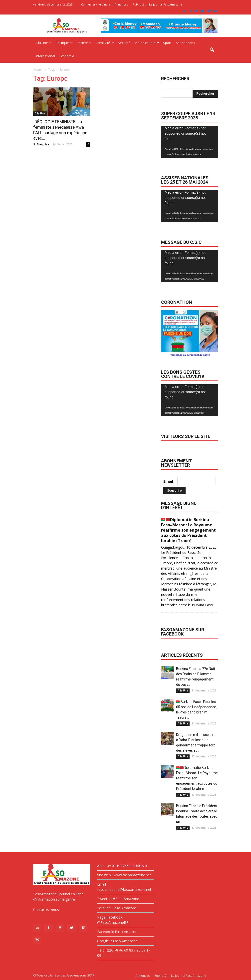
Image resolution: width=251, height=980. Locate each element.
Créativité (105, 43)
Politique (64, 43)
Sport (167, 43)
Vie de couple (147, 43)
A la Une (44, 43)
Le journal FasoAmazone (166, 4)
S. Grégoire (41, 144)
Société (84, 43)
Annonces (121, 4)
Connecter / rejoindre (96, 4)
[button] (212, 50)
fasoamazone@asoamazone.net (60, 915)
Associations (185, 43)
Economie (67, 56)
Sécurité (124, 43)
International (45, 56)
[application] (190, 142)
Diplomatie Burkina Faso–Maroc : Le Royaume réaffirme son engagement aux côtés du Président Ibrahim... (197, 778)
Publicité (138, 4)
